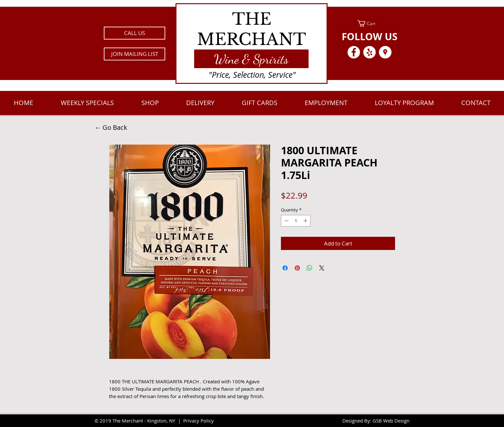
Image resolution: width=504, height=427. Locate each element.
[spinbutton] (296, 221)
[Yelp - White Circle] (369, 52)
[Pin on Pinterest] (297, 268)
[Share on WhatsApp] (310, 268)
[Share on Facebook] (285, 268)
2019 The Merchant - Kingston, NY (137, 421)
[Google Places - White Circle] (385, 52)
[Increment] (306, 221)
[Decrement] (286, 221)
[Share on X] (322, 268)
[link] (369, 23)
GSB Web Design (391, 421)
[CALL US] (135, 33)
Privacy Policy (198, 421)
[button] (135, 54)
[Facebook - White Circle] (354, 52)
